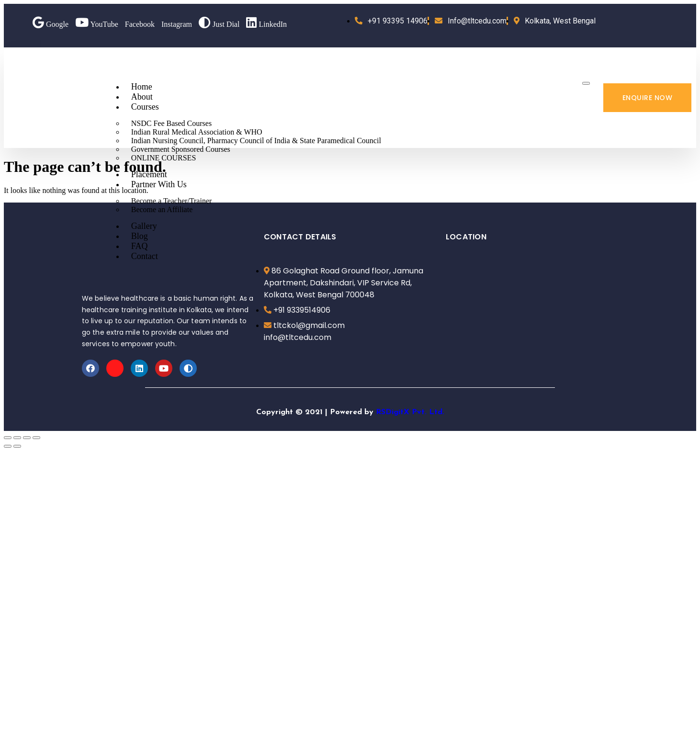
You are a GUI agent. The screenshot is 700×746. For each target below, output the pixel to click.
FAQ (140, 246)
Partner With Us (159, 184)
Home (142, 87)
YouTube (97, 24)
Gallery (144, 226)
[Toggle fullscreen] (27, 438)
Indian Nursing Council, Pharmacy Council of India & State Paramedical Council (256, 141)
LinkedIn (266, 24)
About (142, 97)
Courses (145, 107)
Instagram (177, 24)
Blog (140, 236)
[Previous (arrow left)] (8, 446)
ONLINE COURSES (164, 158)
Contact (145, 256)
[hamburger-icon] (586, 83)
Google (51, 24)
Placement (149, 174)
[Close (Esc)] (8, 438)
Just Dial (219, 24)
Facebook (140, 24)
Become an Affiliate (162, 209)
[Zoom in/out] (36, 438)
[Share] (17, 438)
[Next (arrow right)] (17, 446)
